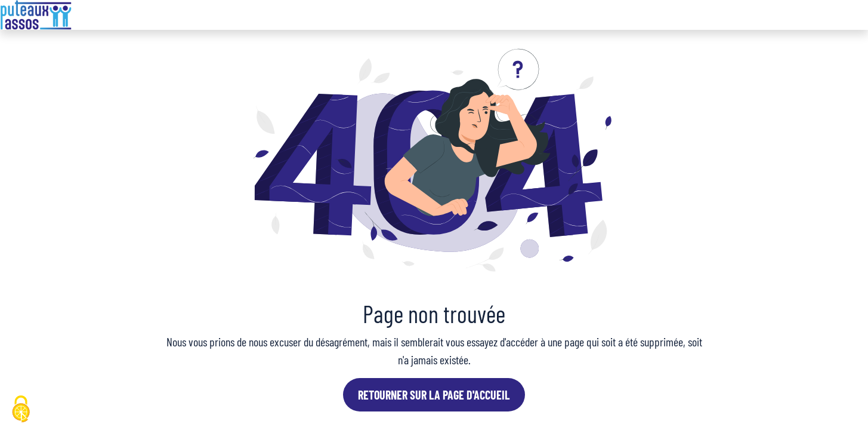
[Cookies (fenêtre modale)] (21, 410)
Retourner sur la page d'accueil (434, 395)
